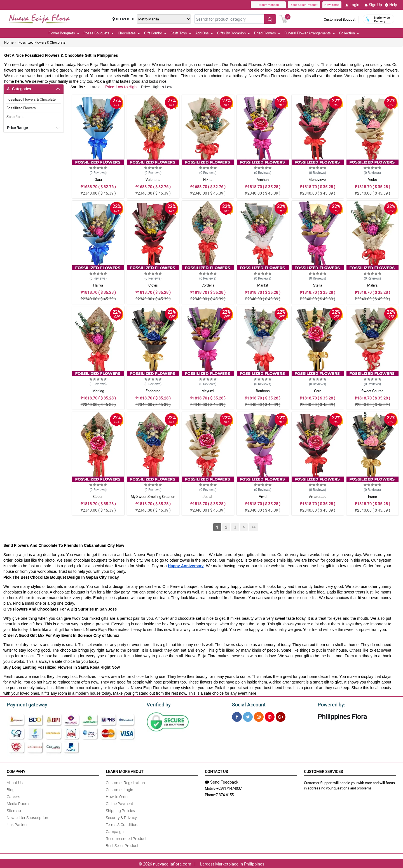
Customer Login (120, 789)
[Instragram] (259, 716)
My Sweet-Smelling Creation (153, 496)
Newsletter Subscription (27, 817)
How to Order (117, 796)
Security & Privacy (121, 817)
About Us (15, 782)
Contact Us (216, 771)
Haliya (98, 285)
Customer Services (323, 771)
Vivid (263, 496)
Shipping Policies (120, 810)
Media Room (18, 803)
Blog (11, 789)
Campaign (115, 831)
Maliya (372, 285)
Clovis (153, 285)
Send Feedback (222, 781)
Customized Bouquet (340, 19)
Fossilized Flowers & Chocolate (42, 42)
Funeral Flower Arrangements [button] (310, 33)
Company (16, 771)
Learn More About (125, 771)
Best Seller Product (304, 5)
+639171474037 (229, 787)
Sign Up (373, 5)
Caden (98, 496)
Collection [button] (349, 33)
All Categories (19, 89)
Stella (318, 285)
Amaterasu (318, 496)
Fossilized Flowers (21, 108)
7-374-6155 (225, 794)
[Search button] (270, 19)
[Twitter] (248, 716)
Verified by (158, 704)
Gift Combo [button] (155, 33)
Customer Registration (125, 782)
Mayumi (208, 391)
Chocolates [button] (129, 33)
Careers (13, 796)
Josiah (208, 496)
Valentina (153, 179)
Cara (318, 391)
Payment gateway (24, 704)
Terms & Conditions (123, 824)
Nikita (208, 179)
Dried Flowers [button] (267, 33)
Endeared (153, 391)
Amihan (263, 179)
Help (391, 5)
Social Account (247, 704)
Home (9, 42)
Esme (372, 496)
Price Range (17, 128)
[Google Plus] (281, 716)
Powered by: (330, 704)
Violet (372, 179)
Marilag (98, 391)
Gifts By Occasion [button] (234, 33)
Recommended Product (126, 838)
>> (254, 527)
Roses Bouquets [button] (99, 33)
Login (352, 5)
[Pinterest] (270, 716)
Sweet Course (372, 391)
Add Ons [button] (204, 33)
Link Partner (17, 824)
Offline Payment (120, 803)
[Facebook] (237, 716)
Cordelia (208, 285)
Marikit (263, 285)
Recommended (268, 5)
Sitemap (14, 810)
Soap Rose (15, 117)
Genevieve (318, 179)
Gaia (98, 179)
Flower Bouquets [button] (64, 33)
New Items (332, 5)
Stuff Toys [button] (181, 33)
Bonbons (263, 391)
